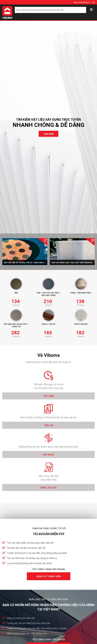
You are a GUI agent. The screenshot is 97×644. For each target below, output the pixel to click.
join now (48, 134)
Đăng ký (87, 2)
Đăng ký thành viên (48, 576)
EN (94, 2)
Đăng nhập (78, 2)
